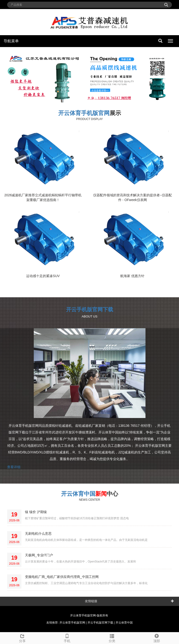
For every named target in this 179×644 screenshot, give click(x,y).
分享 (22, 638)
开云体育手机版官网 (84, 113)
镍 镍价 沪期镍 (36, 512)
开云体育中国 (78, 494)
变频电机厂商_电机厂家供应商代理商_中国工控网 (62, 577)
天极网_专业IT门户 (39, 555)
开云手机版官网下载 (90, 310)
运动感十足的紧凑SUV (43, 276)
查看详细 (14, 467)
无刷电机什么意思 (38, 533)
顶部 (157, 638)
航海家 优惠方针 (132, 276)
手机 (67, 638)
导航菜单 (11, 41)
